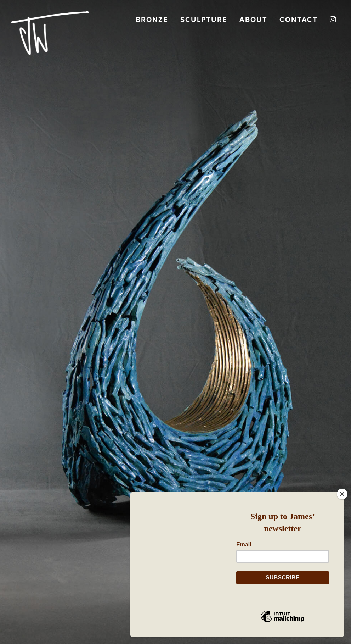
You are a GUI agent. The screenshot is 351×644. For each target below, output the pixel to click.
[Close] (342, 494)
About (253, 20)
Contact (299, 20)
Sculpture (204, 20)
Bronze (152, 20)
